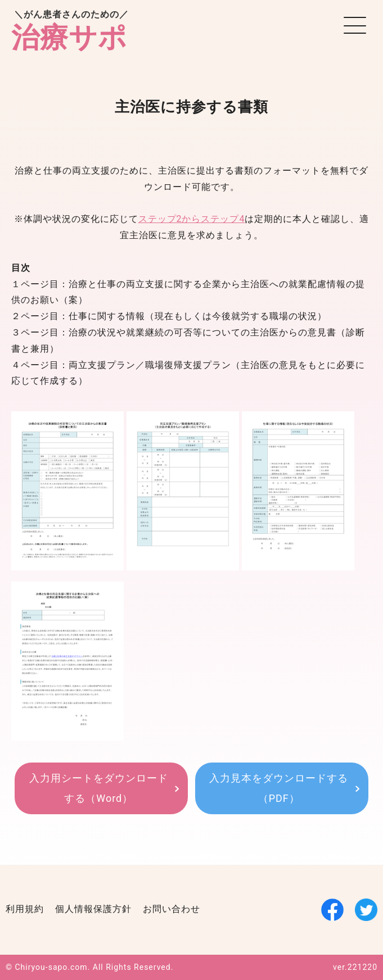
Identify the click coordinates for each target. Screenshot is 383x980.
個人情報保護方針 (93, 909)
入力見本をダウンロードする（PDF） (279, 788)
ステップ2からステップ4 (192, 219)
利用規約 (25, 909)
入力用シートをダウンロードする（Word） (99, 788)
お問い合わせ (172, 909)
